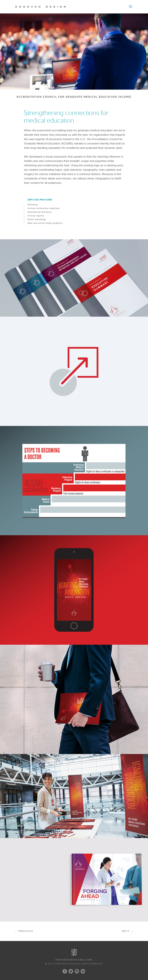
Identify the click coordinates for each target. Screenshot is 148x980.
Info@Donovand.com (74, 960)
